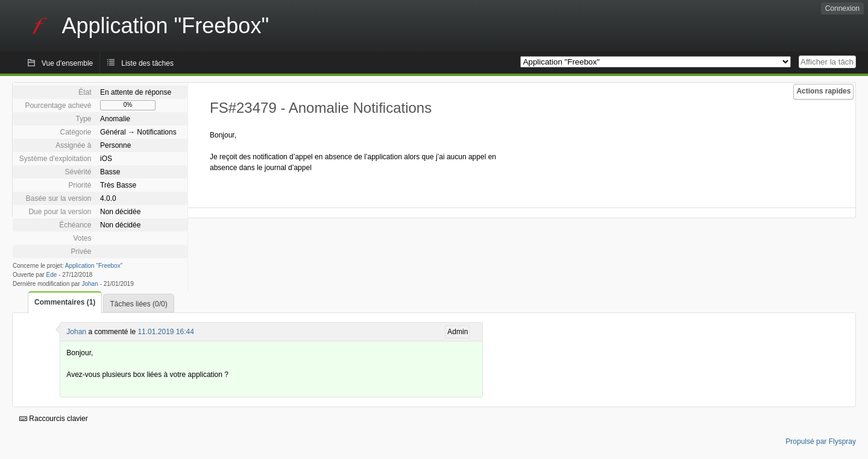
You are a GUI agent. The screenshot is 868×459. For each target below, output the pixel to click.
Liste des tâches (147, 63)
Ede (52, 275)
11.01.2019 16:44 (165, 332)
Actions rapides (823, 91)
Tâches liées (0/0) (138, 304)
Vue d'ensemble (67, 63)
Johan (90, 284)
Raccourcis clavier (54, 419)
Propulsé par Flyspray (821, 442)
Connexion (842, 8)
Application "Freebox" (94, 266)
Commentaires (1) (65, 302)
